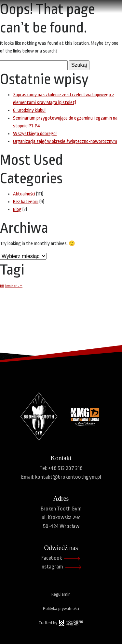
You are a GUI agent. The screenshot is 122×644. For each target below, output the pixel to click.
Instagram (61, 567)
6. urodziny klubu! (29, 110)
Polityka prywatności (61, 609)
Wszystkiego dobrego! (35, 134)
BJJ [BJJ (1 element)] (2, 286)
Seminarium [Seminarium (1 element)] (14, 286)
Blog (17, 210)
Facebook (61, 559)
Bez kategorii (26, 202)
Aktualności (24, 194)
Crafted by (61, 623)
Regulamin (61, 594)
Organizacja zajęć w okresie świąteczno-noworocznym (65, 141)
